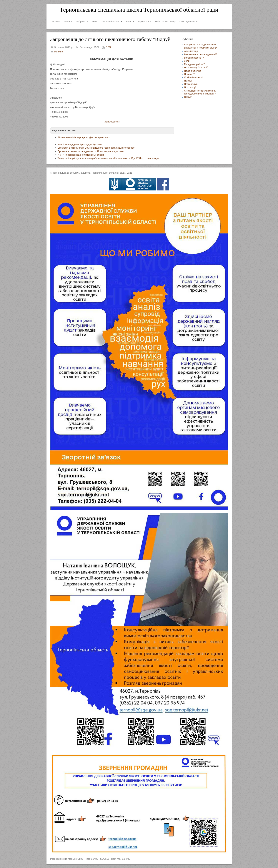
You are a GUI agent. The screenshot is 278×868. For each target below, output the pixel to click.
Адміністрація (192, 51)
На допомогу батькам (196, 68)
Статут (188, 97)
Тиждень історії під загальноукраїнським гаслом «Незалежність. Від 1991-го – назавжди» (108, 158)
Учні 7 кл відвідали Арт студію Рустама (80, 144)
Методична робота (195, 64)
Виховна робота (194, 58)
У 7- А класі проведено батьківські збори (81, 155)
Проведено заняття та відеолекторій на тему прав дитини (91, 151)
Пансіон (189, 81)
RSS (108, 47)
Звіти (187, 61)
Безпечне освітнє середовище (201, 54)
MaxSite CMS (75, 859)
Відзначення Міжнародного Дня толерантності (84, 137)
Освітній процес (193, 77)
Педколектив (191, 84)
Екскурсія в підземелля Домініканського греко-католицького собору (96, 148)
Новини (59, 52)
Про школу (190, 87)
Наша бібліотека (194, 71)
